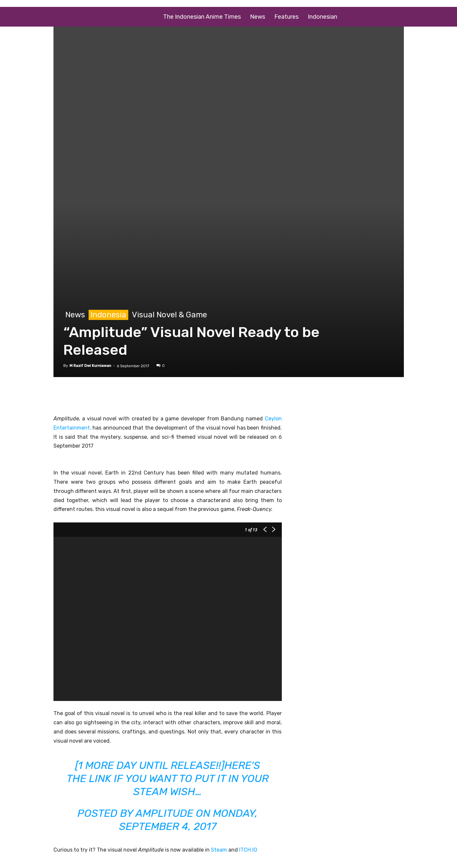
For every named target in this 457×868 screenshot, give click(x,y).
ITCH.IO (248, 850)
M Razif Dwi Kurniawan (90, 366)
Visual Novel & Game (169, 315)
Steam (219, 850)
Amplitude (164, 813)
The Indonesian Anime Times (202, 17)
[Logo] (106, 17)
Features (286, 17)
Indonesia (108, 315)
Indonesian (322, 17)
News (258, 17)
